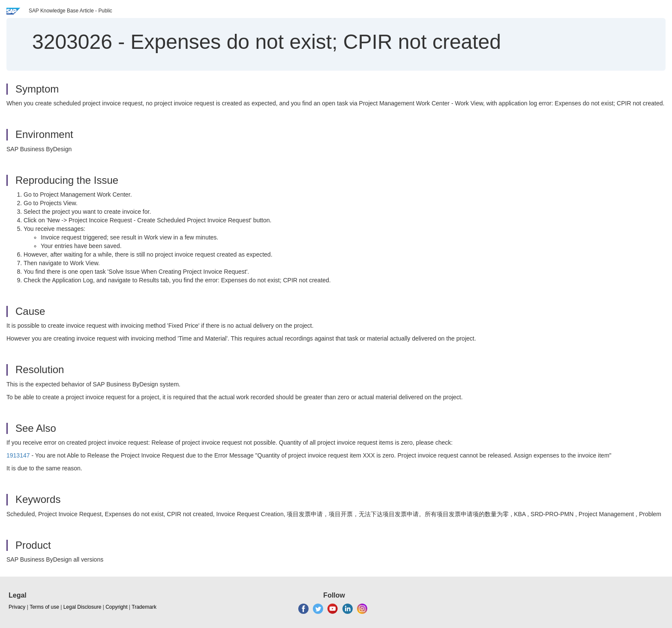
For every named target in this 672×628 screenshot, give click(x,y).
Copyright (116, 607)
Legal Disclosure (82, 607)
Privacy (17, 607)
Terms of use (44, 607)
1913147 (18, 455)
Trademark (144, 607)
